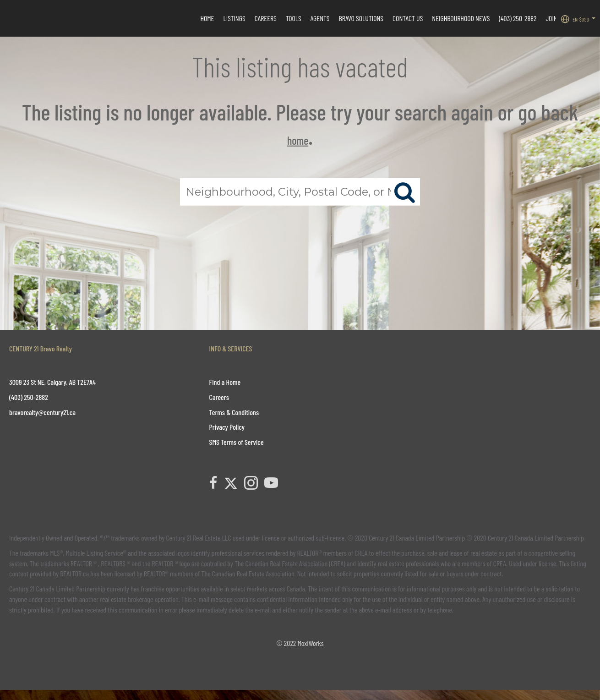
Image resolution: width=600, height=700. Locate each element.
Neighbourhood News (461, 18)
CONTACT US (408, 18)
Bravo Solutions (361, 18)
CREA (361, 553)
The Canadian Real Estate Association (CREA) (290, 563)
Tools (294, 18)
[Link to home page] (12, 18)
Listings (234, 18)
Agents (320, 18)
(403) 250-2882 (518, 18)
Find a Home (225, 382)
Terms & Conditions (234, 412)
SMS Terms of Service (237, 442)
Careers (266, 18)
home (298, 140)
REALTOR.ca (74, 573)
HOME (207, 18)
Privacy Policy (227, 427)
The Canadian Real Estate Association (248, 573)
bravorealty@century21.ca (42, 412)
